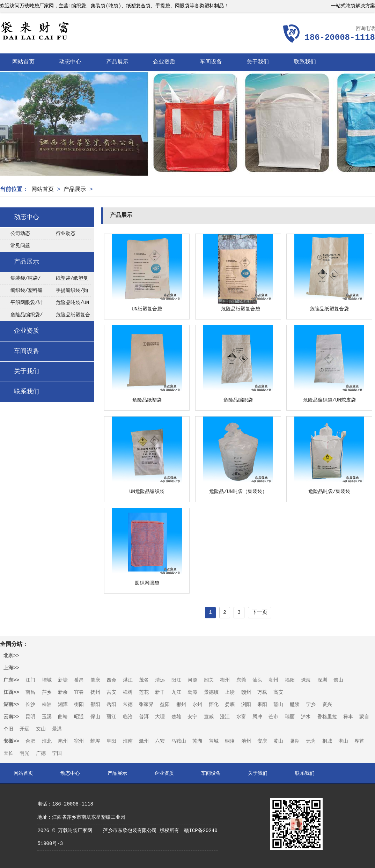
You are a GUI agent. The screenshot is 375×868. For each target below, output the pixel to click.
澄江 (225, 717)
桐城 (327, 741)
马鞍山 (179, 741)
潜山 (343, 741)
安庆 (262, 741)
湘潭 (63, 705)
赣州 (246, 692)
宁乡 (311, 705)
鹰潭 (192, 692)
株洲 (47, 705)
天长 (8, 753)
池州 (246, 741)
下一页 (260, 613)
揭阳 (290, 680)
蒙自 (364, 717)
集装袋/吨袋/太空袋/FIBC (20, 280)
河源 (192, 680)
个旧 (8, 729)
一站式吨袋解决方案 (353, 6)
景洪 (57, 729)
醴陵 (295, 705)
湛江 (128, 680)
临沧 (128, 717)
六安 (160, 741)
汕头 (257, 680)
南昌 (30, 692)
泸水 (306, 717)
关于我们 (258, 62)
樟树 (128, 692)
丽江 (111, 717)
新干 (160, 692)
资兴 (327, 705)
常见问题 (20, 246)
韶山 (278, 705)
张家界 (146, 705)
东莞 (241, 680)
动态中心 (70, 62)
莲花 (144, 692)
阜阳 (111, 741)
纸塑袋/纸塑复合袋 (67, 280)
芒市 (273, 717)
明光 (24, 753)
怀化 (214, 705)
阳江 (176, 680)
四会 (111, 680)
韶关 (209, 680)
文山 (41, 729)
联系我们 (305, 62)
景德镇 (211, 692)
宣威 (209, 717)
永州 (197, 705)
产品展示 (117, 62)
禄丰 (348, 717)
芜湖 (197, 741)
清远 (160, 680)
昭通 (79, 717)
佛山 (338, 680)
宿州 (79, 741)
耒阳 (262, 705)
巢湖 (295, 741)
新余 (63, 692)
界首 (359, 741)
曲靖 (63, 717)
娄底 (230, 705)
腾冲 (257, 717)
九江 (176, 692)
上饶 (230, 692)
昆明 (30, 717)
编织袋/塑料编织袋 (21, 292)
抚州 (95, 692)
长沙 (30, 705)
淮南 (128, 741)
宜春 (79, 692)
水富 (241, 717)
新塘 (63, 680)
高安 (278, 692)
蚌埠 (95, 741)
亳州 (63, 741)
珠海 (306, 680)
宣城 (214, 741)
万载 (262, 692)
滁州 (144, 741)
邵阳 (95, 705)
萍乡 (47, 692)
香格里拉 (327, 717)
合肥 (30, 741)
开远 (24, 729)
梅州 (225, 680)
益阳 (165, 705)
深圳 (322, 680)
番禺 (79, 680)
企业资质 (164, 62)
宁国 (57, 753)
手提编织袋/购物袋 (67, 292)
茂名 (144, 680)
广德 (41, 753)
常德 (128, 705)
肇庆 (95, 680)
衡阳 (79, 705)
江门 (30, 680)
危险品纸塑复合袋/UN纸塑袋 (68, 317)
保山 (95, 717)
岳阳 (111, 705)
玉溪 (47, 717)
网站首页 (23, 62)
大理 (160, 717)
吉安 (111, 692)
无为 (311, 741)
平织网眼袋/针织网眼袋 (21, 304)
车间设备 (211, 62)
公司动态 (20, 234)
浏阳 (246, 705)
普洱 (144, 717)
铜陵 (230, 741)
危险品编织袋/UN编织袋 (21, 317)
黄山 (278, 741)
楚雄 (176, 717)
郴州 (181, 705)
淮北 (47, 741)
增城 (47, 680)
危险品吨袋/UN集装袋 (67, 304)
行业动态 (66, 234)
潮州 (273, 680)
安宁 (192, 717)
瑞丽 (290, 717)
